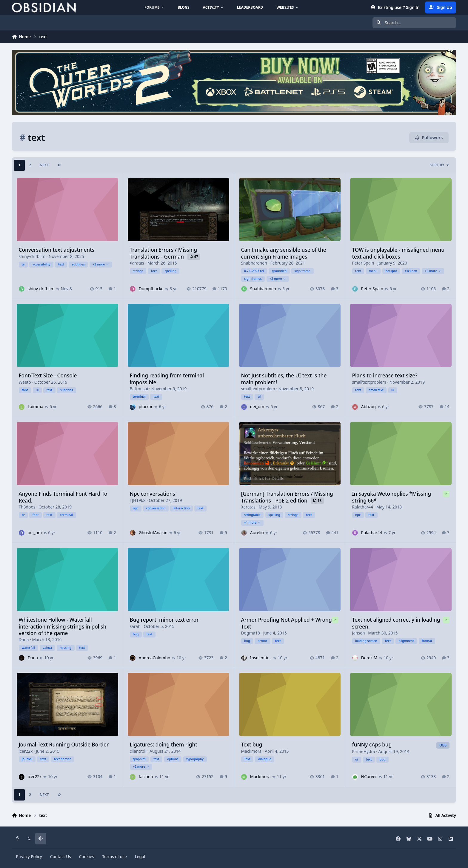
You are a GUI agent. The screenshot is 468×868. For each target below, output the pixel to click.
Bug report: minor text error (164, 620)
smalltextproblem (258, 389)
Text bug (251, 745)
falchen (146, 777)
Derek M (369, 658)
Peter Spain (363, 263)
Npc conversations (153, 494)
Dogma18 (250, 633)
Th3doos (27, 507)
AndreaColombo (154, 658)
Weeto (25, 382)
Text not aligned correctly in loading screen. (396, 623)
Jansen (358, 633)
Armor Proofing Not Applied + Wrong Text (286, 623)
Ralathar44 (362, 507)
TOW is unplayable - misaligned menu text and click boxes (398, 253)
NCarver (369, 777)
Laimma (36, 407)
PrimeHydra (363, 751)
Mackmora (251, 751)
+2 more (101, 264)
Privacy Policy (29, 857)
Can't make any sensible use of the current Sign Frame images (283, 253)
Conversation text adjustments (57, 250)
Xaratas (137, 263)
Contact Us (61, 857)
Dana (24, 639)
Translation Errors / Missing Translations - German (164, 253)
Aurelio (257, 533)
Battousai (139, 389)
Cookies (87, 857)
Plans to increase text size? (385, 376)
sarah (135, 626)
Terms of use (114, 857)
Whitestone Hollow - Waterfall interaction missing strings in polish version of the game (63, 626)
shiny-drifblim (32, 256)
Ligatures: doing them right (164, 745)
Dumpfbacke (151, 289)
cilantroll (138, 751)
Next (44, 165)
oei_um (257, 407)
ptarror (146, 407)
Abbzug (368, 407)
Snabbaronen (254, 263)
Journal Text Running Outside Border (64, 745)
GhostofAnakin (153, 533)
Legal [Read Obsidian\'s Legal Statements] (140, 857)
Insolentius (261, 658)
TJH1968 (138, 500)
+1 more (252, 523)
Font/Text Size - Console (48, 376)
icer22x (26, 751)
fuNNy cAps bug (372, 745)
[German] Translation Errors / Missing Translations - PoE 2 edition (287, 497)
